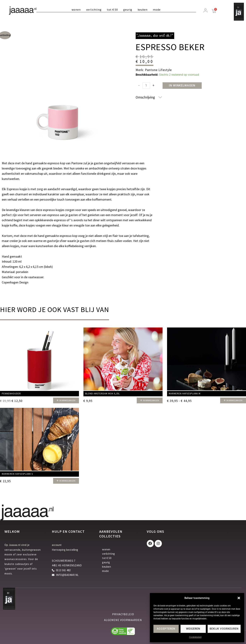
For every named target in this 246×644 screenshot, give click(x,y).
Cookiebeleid (195, 637)
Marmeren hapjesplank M (185, 394)
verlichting (94, 10)
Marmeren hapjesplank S (17, 474)
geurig (128, 10)
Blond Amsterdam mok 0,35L (103, 394)
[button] (239, 598)
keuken (143, 10)
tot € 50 (112, 10)
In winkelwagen (182, 85)
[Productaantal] (146, 86)
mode (157, 10)
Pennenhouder (11, 394)
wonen (76, 10)
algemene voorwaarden (123, 620)
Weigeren (193, 629)
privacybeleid (123, 614)
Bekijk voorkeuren (224, 629)
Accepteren (166, 629)
